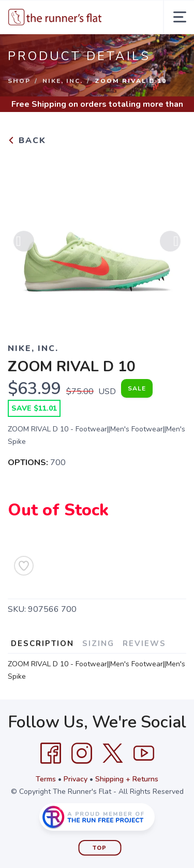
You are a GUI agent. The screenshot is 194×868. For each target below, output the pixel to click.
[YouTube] (144, 753)
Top (100, 848)
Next (170, 244)
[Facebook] (51, 753)
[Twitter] (113, 753)
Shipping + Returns (127, 779)
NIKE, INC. (63, 81)
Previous (24, 244)
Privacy (76, 779)
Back (27, 141)
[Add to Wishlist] (24, 566)
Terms (46, 779)
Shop (19, 81)
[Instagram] (82, 753)
